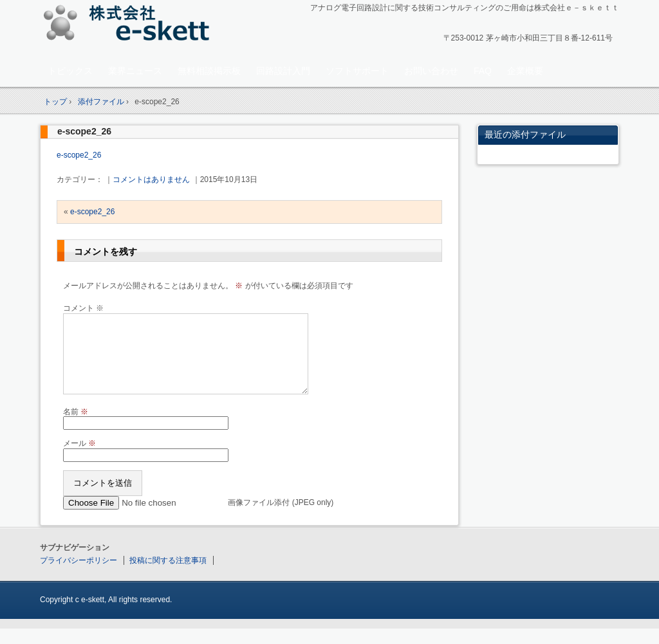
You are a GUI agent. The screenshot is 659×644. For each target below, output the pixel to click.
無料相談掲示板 (209, 71)
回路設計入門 (283, 71)
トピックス (70, 71)
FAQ (483, 71)
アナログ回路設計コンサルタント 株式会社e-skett (130, 25)
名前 (76, 427)
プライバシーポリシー (79, 576)
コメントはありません (151, 179)
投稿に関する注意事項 (168, 576)
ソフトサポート (357, 71)
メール (79, 459)
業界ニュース (135, 71)
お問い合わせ (431, 71)
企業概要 (525, 71)
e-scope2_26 (84, 131)
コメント (83, 308)
